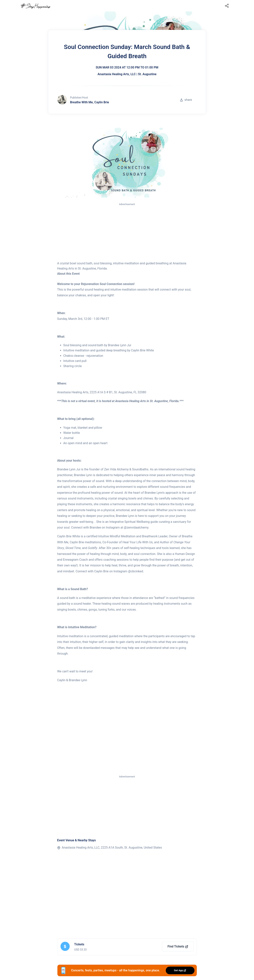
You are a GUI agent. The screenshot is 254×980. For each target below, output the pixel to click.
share (186, 100)
